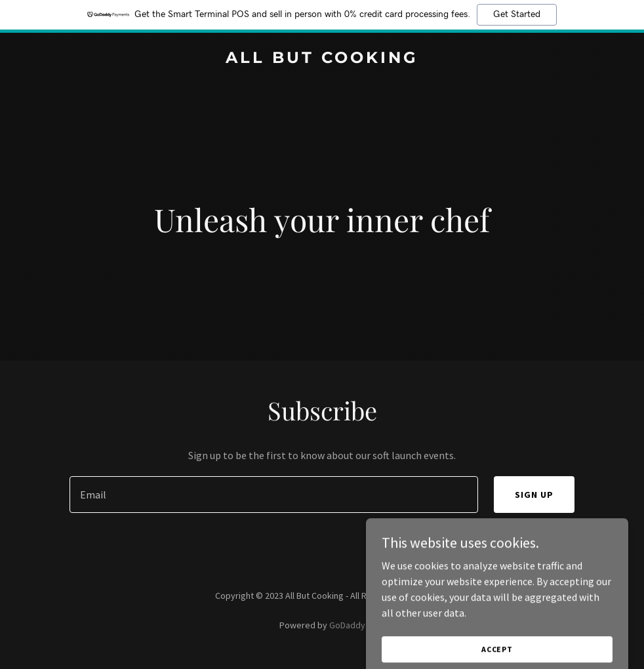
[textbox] (274, 495)
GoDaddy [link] (347, 625)
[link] (322, 59)
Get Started (517, 14)
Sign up (534, 495)
